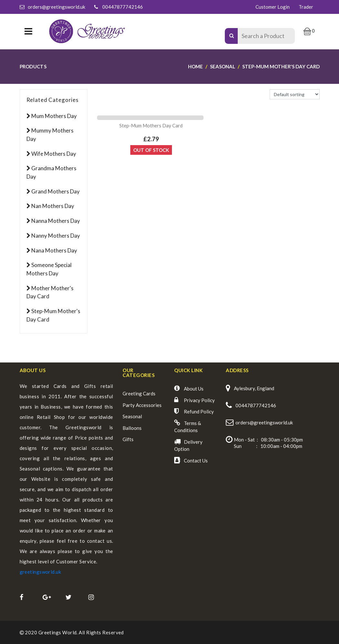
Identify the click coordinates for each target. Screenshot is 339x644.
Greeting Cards (139, 393)
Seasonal (132, 416)
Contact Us (196, 461)
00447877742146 (123, 7)
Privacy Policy (199, 400)
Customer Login (273, 7)
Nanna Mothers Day (56, 221)
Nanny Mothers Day (56, 236)
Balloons (132, 428)
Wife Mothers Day (54, 154)
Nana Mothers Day (54, 250)
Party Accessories (142, 405)
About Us (194, 389)
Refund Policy (199, 411)
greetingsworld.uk (40, 572)
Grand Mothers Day (55, 191)
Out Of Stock (151, 150)
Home (195, 66)
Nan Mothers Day (53, 206)
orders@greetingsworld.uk (56, 7)
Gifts (128, 439)
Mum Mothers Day (54, 116)
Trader (306, 7)
